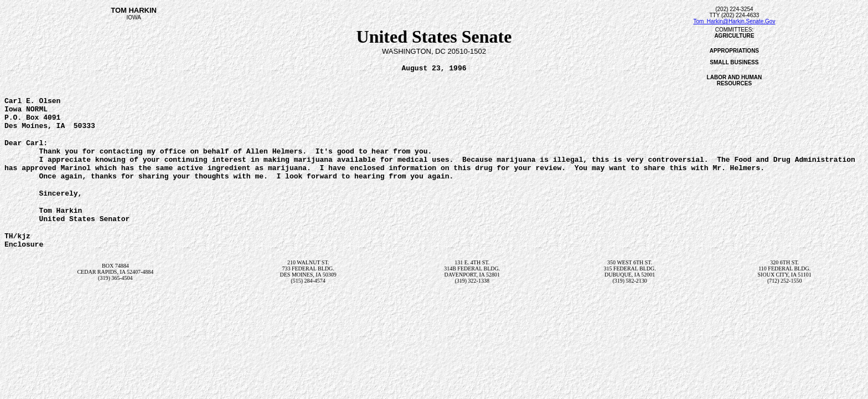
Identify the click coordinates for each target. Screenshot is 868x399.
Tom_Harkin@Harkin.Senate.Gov (734, 21)
